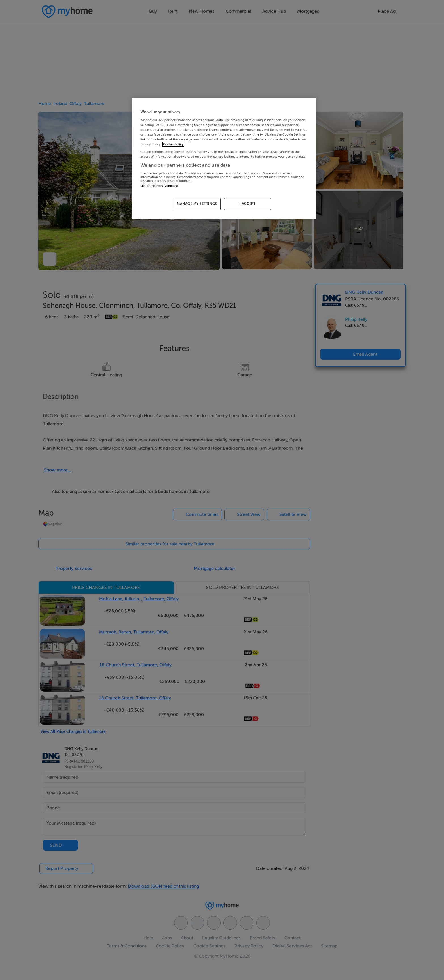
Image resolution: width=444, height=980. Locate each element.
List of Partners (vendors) (159, 186)
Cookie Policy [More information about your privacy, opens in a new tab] (173, 144)
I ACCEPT (248, 204)
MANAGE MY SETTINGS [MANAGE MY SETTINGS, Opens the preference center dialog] (197, 204)
